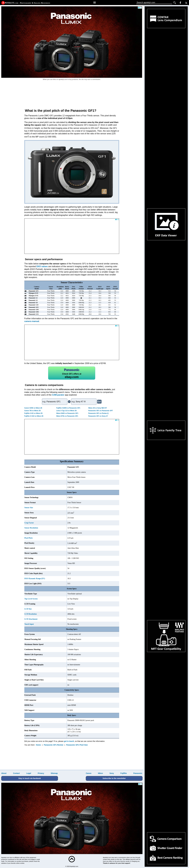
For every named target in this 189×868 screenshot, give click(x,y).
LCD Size (28, 609)
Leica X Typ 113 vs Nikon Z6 (66, 411)
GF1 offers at (72, 373)
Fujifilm (124, 773)
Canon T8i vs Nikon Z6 (33, 411)
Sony (112, 773)
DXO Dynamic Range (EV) (35, 579)
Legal (29, 773)
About (4, 773)
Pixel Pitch (29, 538)
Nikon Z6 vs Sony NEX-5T (98, 408)
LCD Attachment (31, 619)
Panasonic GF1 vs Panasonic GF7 (101, 411)
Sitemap (54, 773)
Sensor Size (29, 508)
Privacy (41, 773)
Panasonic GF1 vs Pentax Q (98, 413)
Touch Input (29, 624)
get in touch (69, 741)
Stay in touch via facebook (30, 778)
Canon (89, 773)
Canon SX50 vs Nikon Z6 (33, 408)
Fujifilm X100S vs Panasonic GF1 (68, 408)
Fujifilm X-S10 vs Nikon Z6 (34, 416)
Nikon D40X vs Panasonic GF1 (67, 413)
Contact (16, 773)
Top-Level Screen (31, 599)
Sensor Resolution (31, 528)
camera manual (32, 321)
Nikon (100, 773)
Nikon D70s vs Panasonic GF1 (67, 416)
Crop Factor (29, 523)
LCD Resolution (31, 614)
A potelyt (26, 3)
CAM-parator (58, 395)
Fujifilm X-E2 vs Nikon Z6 (33, 413)
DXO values (42, 266)
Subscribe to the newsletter (114, 778)
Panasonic (138, 773)
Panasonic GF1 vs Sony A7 (98, 416)
